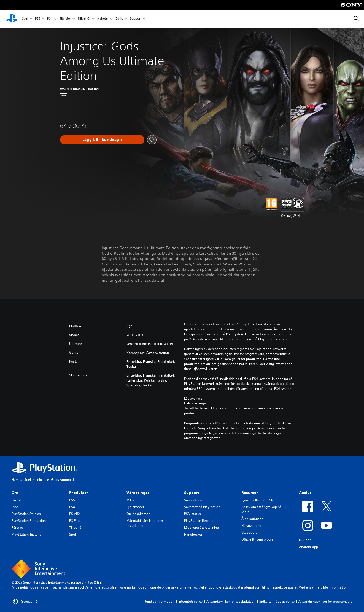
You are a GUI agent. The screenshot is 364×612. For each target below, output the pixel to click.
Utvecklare (249, 532)
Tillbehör (84, 19)
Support (136, 19)
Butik (119, 19)
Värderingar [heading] (138, 493)
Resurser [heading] (250, 493)
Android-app (308, 547)
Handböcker (193, 534)
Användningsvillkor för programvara (325, 601)
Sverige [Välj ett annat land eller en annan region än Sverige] (25, 602)
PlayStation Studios (26, 514)
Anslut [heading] (305, 493)
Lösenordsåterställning (201, 528)
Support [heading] (192, 493)
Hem (15, 480)
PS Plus (75, 521)
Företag (17, 528)
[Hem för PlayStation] (12, 19)
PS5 (38, 19)
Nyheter (103, 19)
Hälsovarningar (196, 403)
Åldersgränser (252, 519)
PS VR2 (74, 514)
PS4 (50, 19)
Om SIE (17, 500)
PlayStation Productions (29, 521)
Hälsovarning (251, 526)
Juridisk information (160, 601)
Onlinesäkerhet (138, 514)
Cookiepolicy (285, 601)
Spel (25, 19)
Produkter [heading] (79, 493)
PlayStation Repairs (199, 521)
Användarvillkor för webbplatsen (231, 601)
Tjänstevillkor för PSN (257, 500)
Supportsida (193, 500)
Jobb (15, 507)
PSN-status (192, 514)
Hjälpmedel (135, 507)
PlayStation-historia (26, 534)
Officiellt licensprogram (259, 539)
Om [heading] (15, 493)
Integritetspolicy (190, 601)
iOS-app (305, 540)
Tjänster (65, 19)
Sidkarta (265, 601)
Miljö (130, 500)
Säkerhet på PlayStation (202, 507)
